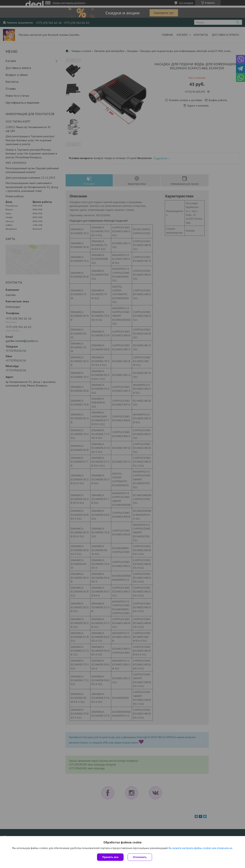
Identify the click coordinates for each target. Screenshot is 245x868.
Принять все (110, 857)
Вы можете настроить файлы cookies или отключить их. (201, 848)
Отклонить (140, 857)
